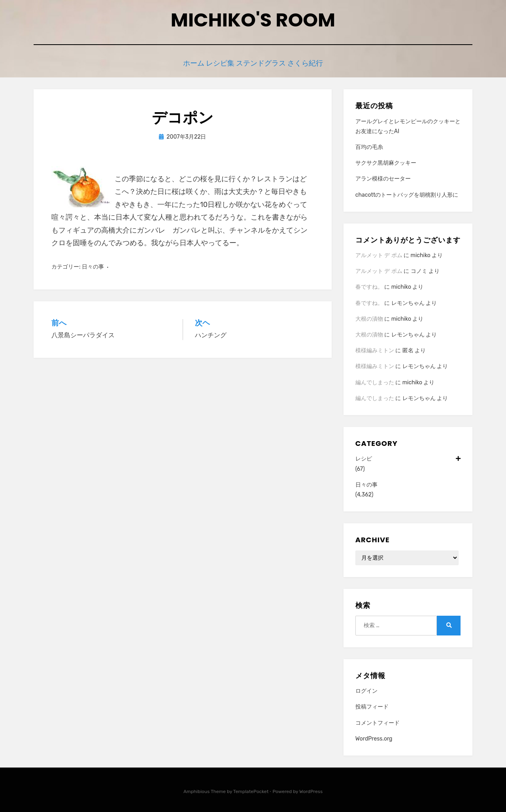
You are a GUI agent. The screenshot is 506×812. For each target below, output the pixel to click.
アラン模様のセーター (383, 177)
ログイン (366, 689)
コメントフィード (378, 721)
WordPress (311, 789)
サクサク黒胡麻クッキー (386, 161)
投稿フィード (372, 705)
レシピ (408, 457)
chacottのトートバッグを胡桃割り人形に (407, 193)
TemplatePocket (251, 789)
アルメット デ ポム (379, 253)
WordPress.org (374, 737)
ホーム (186, 62)
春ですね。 (369, 285)
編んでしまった (375, 381)
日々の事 (93, 265)
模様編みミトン (375, 349)
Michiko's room (253, 20)
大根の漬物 (369, 317)
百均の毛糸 (369, 145)
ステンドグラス (266, 62)
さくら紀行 (315, 62)
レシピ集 (220, 62)
